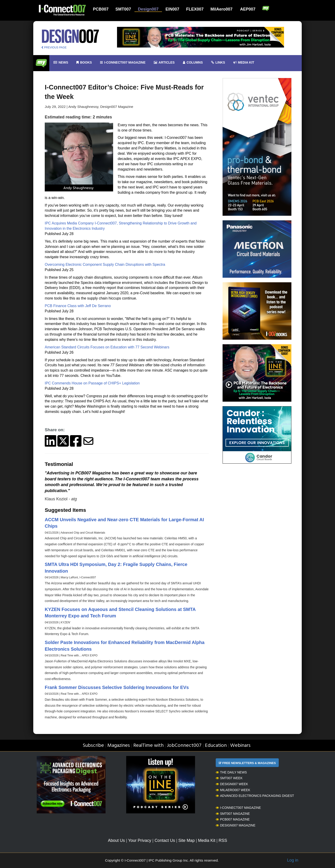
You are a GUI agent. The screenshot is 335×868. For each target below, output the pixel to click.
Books (84, 63)
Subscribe (93, 746)
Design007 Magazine (236, 825)
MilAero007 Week (233, 790)
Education (216, 746)
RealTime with (148, 746)
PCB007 (101, 9)
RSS (223, 840)
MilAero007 (221, 9)
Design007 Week (232, 784)
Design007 (148, 9)
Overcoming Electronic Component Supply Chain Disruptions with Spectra (105, 265)
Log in (293, 860)
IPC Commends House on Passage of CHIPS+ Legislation (92, 383)
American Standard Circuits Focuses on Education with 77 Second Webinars (107, 347)
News (61, 63)
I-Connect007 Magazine (123, 63)
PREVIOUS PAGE (54, 48)
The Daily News (231, 772)
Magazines (119, 746)
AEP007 (248, 9)
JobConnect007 (184, 746)
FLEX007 (195, 9)
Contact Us (165, 840)
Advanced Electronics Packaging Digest (255, 796)
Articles (164, 63)
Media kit (244, 63)
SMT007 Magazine (233, 814)
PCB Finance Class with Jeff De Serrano (78, 306)
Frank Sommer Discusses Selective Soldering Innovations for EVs (117, 687)
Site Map (186, 840)
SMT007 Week (229, 778)
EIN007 (172, 9)
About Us (116, 840)
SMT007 (123, 9)
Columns (193, 63)
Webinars (240, 746)
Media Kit (207, 840)
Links (218, 63)
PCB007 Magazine (233, 819)
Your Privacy (140, 840)
